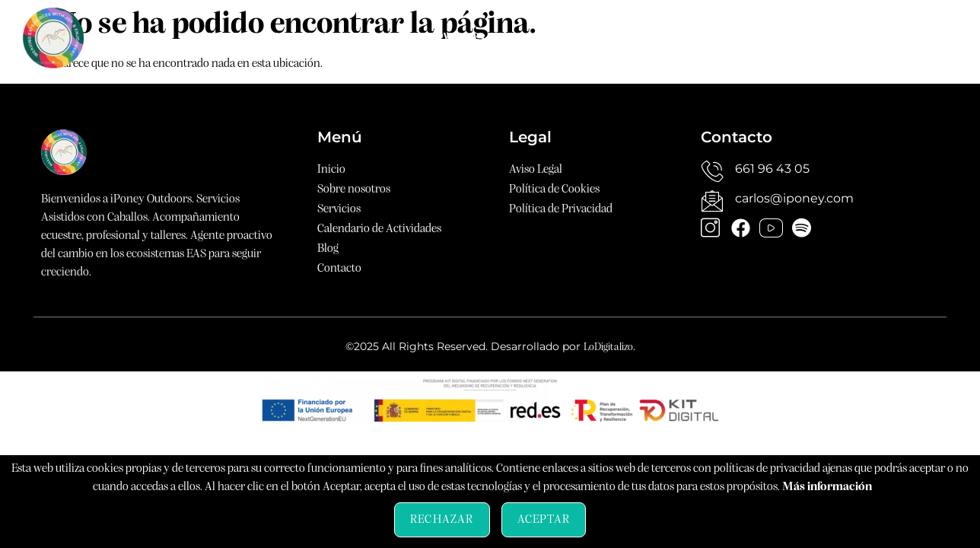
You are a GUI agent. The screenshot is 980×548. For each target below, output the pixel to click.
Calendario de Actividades (609, 38)
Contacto (832, 38)
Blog (750, 38)
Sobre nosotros (330, 38)
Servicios (452, 38)
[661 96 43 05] (712, 171)
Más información (827, 487)
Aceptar (544, 520)
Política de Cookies (554, 190)
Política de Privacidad (561, 209)
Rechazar (442, 520)
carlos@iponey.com (794, 198)
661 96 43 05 (772, 169)
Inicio (223, 38)
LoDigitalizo (608, 347)
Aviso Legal (536, 170)
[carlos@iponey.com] (712, 201)
